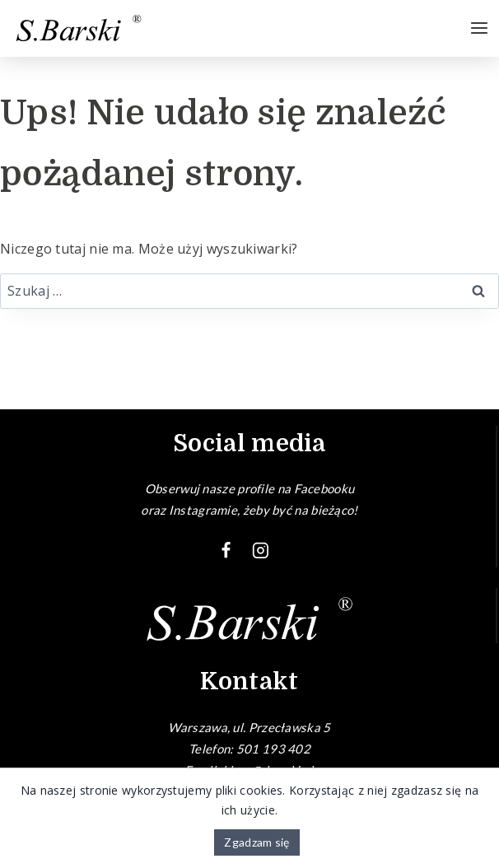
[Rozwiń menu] (479, 29)
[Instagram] (261, 551)
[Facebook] (226, 551)
